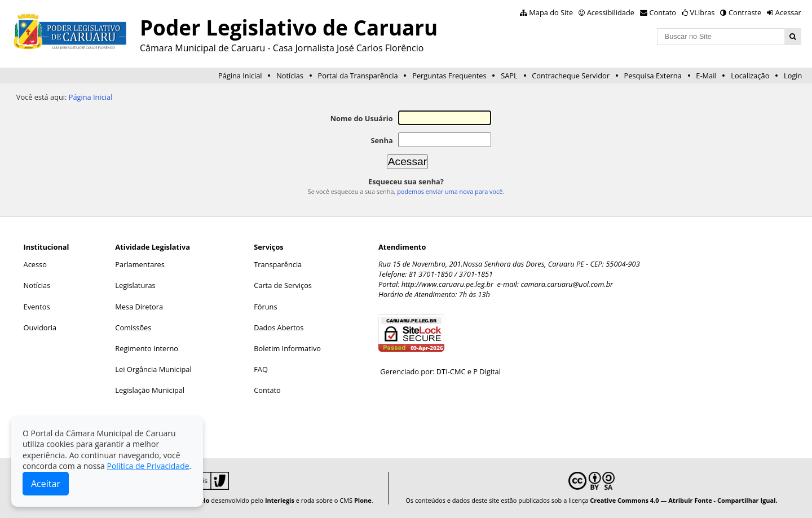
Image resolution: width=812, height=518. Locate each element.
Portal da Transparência (358, 76)
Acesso (35, 264)
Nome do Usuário (362, 118)
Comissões (133, 327)
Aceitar (46, 484)
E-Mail (706, 76)
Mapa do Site (551, 12)
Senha (381, 140)
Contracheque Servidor (571, 76)
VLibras (703, 12)
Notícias (290, 76)
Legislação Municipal (150, 390)
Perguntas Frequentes (449, 76)
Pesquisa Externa (653, 76)
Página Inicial (240, 76)
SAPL (509, 76)
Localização (750, 76)
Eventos (37, 307)
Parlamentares (140, 264)
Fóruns (265, 307)
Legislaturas (135, 285)
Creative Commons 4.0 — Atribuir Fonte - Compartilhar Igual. (684, 500)
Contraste (745, 12)
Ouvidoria (40, 327)
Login (793, 76)
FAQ (261, 369)
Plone (363, 500)
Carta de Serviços (283, 285)
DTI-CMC (451, 371)
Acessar (788, 12)
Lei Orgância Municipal (153, 369)
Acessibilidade (611, 12)
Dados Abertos (279, 327)
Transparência (278, 264)
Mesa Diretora (139, 307)
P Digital (487, 371)
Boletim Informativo (287, 348)
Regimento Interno (147, 348)
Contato (663, 12)
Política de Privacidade (148, 466)
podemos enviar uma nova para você (450, 191)
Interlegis (280, 500)
